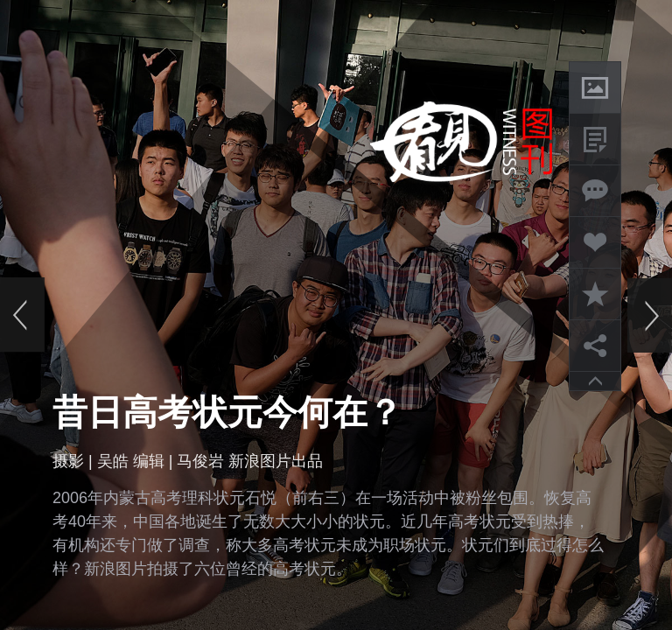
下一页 (649, 315)
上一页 (23, 315)
